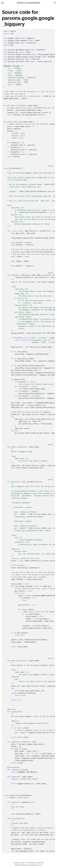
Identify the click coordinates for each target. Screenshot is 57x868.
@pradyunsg (34, 865)
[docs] (51, 166)
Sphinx (24, 865)
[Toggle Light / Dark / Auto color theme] (55, 3)
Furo (41, 865)
